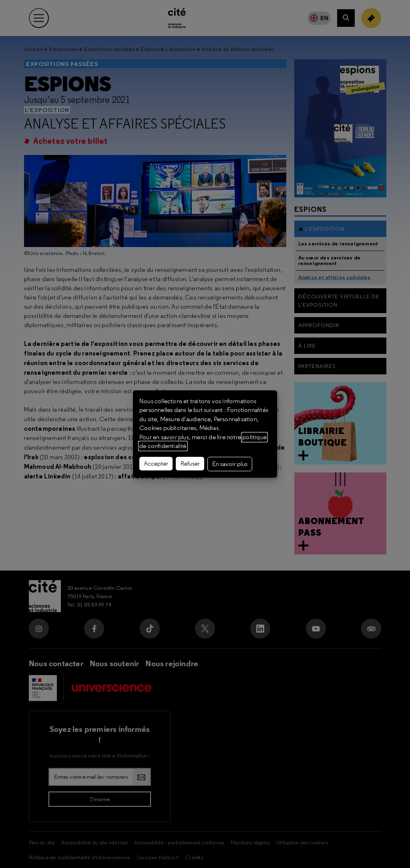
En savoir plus (230, 464)
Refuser (190, 464)
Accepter (156, 464)
